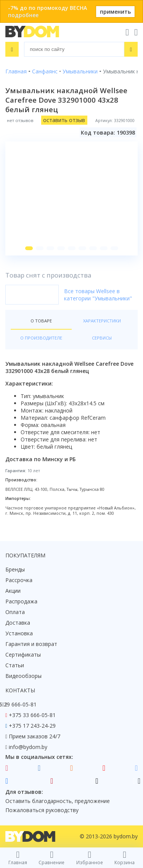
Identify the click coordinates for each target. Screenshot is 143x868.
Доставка (18, 623)
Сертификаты (23, 655)
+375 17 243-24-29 (32, 726)
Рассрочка (19, 580)
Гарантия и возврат (31, 644)
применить (115, 12)
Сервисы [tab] (102, 338)
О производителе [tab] (41, 338)
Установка (19, 633)
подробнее (23, 15)
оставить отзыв (64, 120)
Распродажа (21, 601)
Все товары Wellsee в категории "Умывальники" (98, 295)
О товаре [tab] (41, 321)
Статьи (15, 665)
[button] (29, 248)
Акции (13, 591)
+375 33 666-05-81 (32, 715)
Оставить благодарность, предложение (58, 801)
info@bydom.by (28, 747)
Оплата (15, 612)
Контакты (20, 690)
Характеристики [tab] (102, 321)
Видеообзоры (23, 676)
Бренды (15, 569)
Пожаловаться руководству (42, 810)
